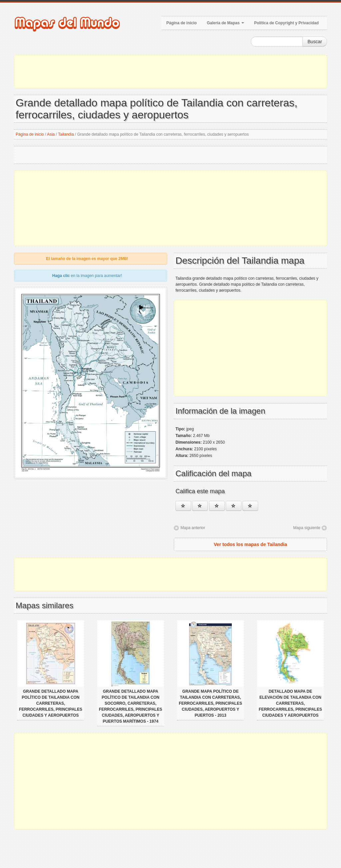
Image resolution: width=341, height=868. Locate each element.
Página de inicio (182, 23)
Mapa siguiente (307, 528)
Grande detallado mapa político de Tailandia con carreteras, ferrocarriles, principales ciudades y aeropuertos (51, 703)
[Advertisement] (170, 72)
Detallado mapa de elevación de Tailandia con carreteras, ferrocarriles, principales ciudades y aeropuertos (290, 703)
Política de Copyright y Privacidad (286, 23)
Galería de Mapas (225, 23)
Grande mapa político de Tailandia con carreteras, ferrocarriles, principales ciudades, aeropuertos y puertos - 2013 (210, 703)
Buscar (315, 42)
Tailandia (66, 134)
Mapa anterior (193, 528)
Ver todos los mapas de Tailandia (250, 544)
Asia (51, 134)
